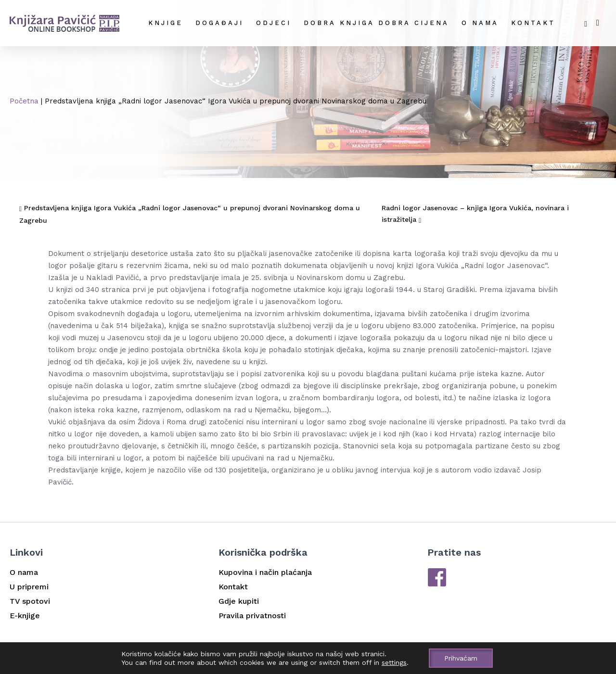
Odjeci (274, 23)
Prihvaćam (461, 658)
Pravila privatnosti (252, 616)
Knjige (166, 23)
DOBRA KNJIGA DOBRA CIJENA (376, 23)
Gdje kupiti (239, 601)
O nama (480, 23)
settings (394, 662)
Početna (24, 101)
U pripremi (29, 587)
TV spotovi (30, 601)
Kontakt (533, 23)
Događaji (219, 23)
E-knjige (25, 616)
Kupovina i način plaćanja (265, 572)
